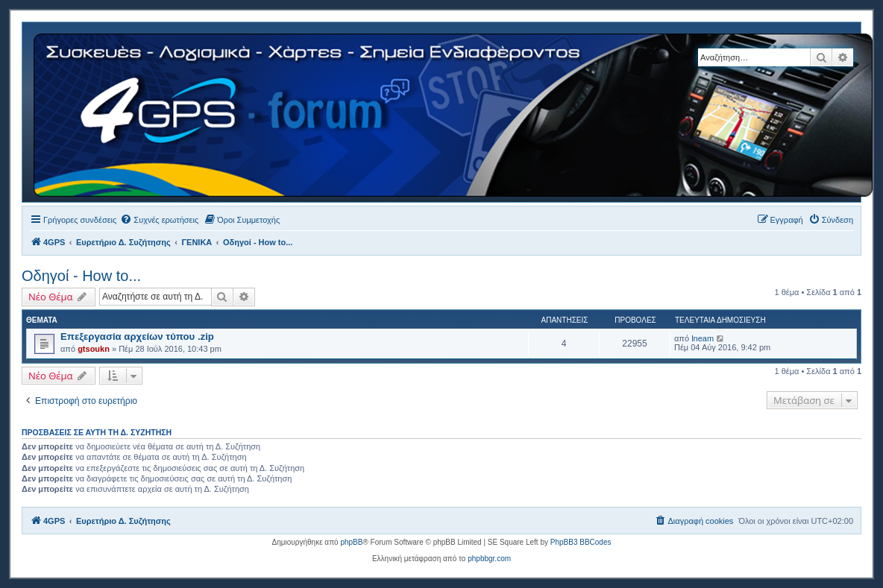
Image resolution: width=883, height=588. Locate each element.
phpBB (351, 542)
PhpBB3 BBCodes (581, 542)
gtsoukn (94, 349)
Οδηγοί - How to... (81, 276)
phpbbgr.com (489, 559)
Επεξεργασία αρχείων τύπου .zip (137, 336)
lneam (703, 338)
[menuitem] (159, 220)
